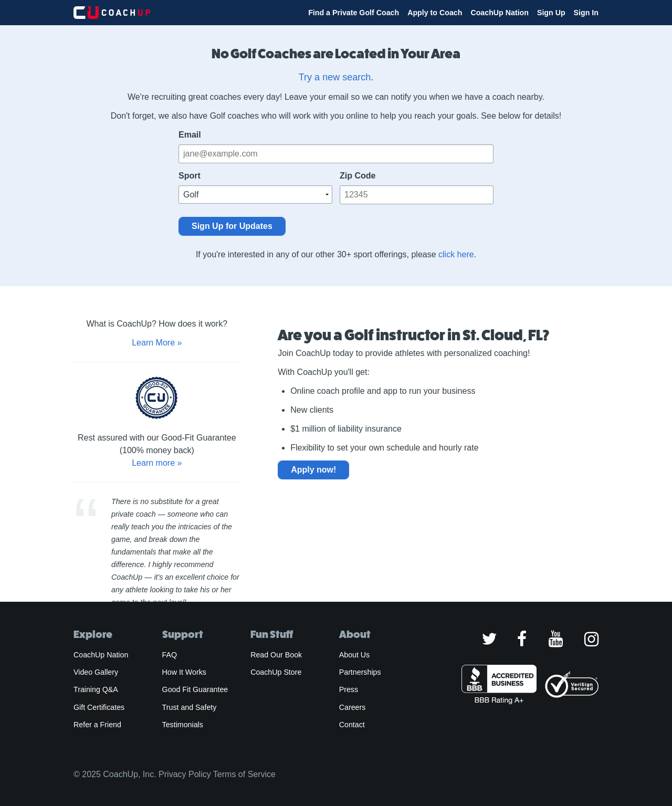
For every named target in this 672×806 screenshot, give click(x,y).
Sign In (586, 13)
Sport (190, 176)
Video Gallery (96, 672)
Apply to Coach (435, 13)
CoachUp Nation (500, 13)
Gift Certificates (99, 707)
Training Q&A (96, 689)
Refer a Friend (97, 725)
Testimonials (183, 725)
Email (190, 135)
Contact (352, 725)
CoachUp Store (276, 672)
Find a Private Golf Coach (354, 13)
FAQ (170, 655)
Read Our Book (276, 655)
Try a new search (335, 77)
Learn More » (157, 343)
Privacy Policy (185, 774)
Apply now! (313, 470)
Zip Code (358, 176)
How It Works (184, 672)
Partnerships (360, 672)
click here (456, 254)
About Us (355, 655)
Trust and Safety (190, 707)
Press (349, 689)
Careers (353, 707)
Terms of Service (244, 774)
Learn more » (157, 463)
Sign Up (551, 13)
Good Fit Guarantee (195, 689)
